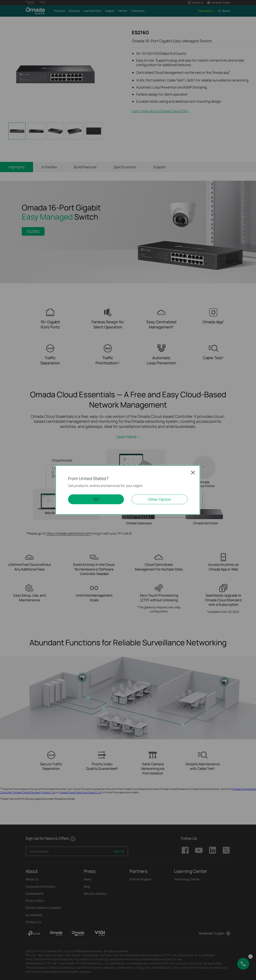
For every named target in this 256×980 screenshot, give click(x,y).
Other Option (159, 499)
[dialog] (128, 490)
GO (96, 499)
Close (193, 473)
